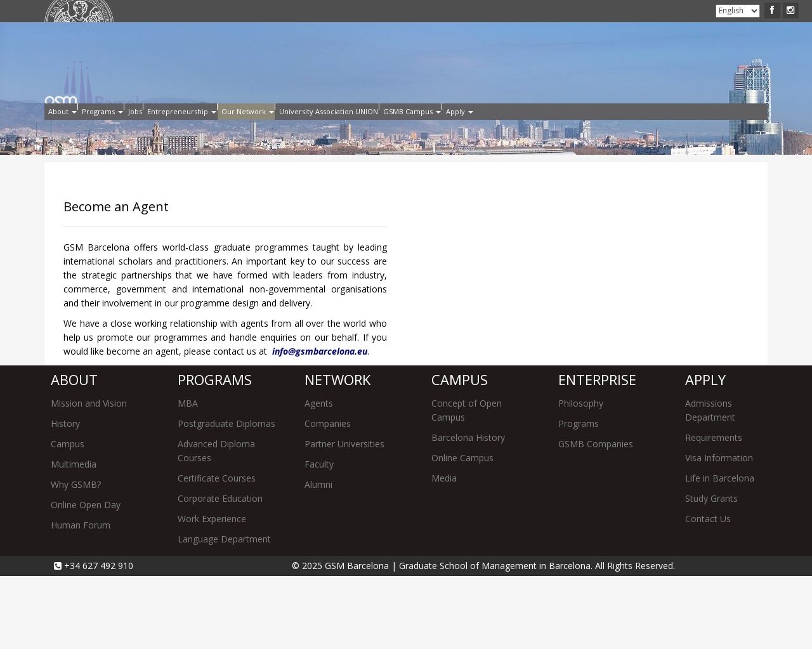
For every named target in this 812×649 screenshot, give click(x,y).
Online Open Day (86, 578)
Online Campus (462, 531)
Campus (68, 517)
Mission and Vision (89, 476)
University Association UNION (476, 132)
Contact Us (708, 592)
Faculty (319, 537)
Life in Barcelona (720, 551)
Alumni (250, 12)
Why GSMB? (76, 557)
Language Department (224, 612)
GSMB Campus (597, 132)
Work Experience (212, 592)
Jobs (190, 132)
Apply (183, 12)
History (65, 496)
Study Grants (711, 571)
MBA (188, 476)
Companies (328, 496)
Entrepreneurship (262, 132)
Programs (135, 132)
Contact (285, 12)
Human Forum (81, 598)
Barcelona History (468, 510)
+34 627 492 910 (97, 639)
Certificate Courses (217, 551)
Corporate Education (220, 571)
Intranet (216, 12)
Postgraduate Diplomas (226, 496)
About (71, 132)
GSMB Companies (596, 517)
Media (444, 551)
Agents (319, 476)
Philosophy (581, 476)
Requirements (714, 510)
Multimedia (74, 537)
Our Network (358, 132)
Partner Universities (344, 517)
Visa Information (719, 531)
